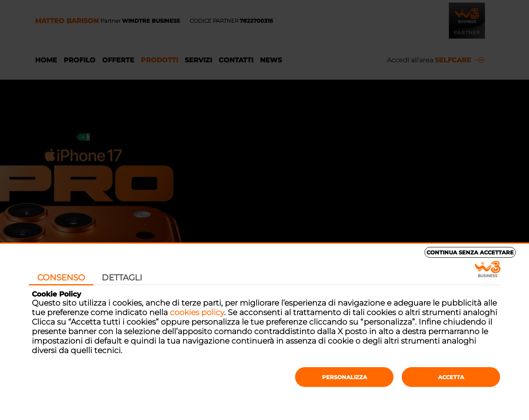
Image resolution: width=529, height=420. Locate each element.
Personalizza (344, 377)
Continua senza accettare (470, 252)
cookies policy (197, 312)
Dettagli (122, 278)
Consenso (61, 278)
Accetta (451, 377)
